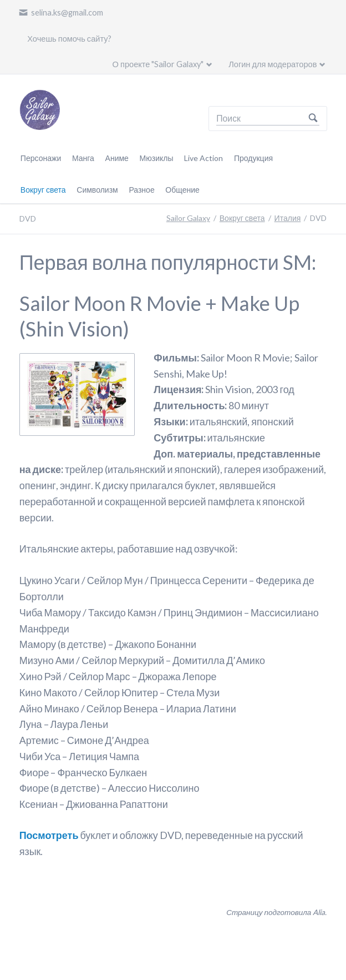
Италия (288, 218)
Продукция (253, 158)
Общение (182, 190)
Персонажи (41, 158)
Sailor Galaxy (188, 218)
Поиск (313, 119)
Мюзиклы (157, 158)
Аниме (117, 158)
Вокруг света (43, 190)
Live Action (203, 158)
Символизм (97, 190)
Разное (141, 190)
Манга (83, 158)
